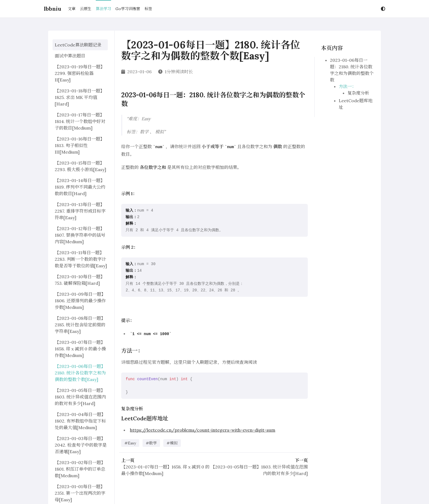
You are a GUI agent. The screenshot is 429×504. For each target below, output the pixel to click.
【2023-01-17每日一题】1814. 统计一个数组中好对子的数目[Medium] (80, 121)
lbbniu (53, 9)
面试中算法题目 (70, 56)
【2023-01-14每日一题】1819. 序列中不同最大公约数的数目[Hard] (80, 187)
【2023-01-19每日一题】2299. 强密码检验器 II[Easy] (80, 73)
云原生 (86, 9)
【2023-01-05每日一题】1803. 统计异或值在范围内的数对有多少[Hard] (80, 397)
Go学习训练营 (128, 9)
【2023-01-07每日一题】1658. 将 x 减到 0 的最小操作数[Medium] (80, 349)
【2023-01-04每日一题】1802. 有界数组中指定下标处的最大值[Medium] (80, 421)
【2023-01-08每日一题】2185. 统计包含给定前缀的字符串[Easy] (80, 325)
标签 (148, 9)
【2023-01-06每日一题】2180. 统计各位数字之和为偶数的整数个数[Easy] (80, 373)
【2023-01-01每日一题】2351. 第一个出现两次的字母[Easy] (80, 493)
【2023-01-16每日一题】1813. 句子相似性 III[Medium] (80, 145)
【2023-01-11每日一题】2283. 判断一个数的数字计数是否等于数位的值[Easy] (81, 259)
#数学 (151, 443)
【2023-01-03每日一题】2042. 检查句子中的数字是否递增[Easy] (81, 445)
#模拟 (172, 443)
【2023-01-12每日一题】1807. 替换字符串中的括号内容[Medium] (80, 235)
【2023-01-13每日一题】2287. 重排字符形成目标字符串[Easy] (80, 211)
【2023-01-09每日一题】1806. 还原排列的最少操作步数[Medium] (80, 301)
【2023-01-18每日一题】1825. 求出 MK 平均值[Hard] (80, 97)
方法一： (347, 86)
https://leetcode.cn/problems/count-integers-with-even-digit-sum (203, 430)
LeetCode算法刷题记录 (78, 45)
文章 (72, 9)
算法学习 (103, 9)
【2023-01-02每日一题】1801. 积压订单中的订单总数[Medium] (80, 469)
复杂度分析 (358, 93)
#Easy (130, 443)
